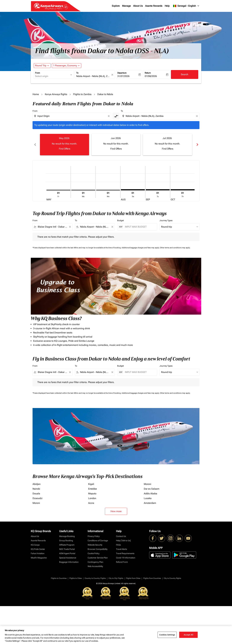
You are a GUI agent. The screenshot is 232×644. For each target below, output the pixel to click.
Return (148, 73)
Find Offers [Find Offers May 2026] (65, 149)
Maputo (92, 494)
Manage (126, 6)
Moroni (148, 484)
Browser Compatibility (98, 549)
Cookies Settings (167, 635)
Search (185, 74)
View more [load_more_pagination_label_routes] (116, 511)
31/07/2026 (123, 76)
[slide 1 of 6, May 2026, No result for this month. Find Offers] (65, 144)
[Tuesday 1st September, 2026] (158, 190)
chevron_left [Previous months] (35, 145)
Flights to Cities (76, 578)
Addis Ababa (150, 494)
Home (36, 94)
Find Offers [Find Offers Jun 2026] (116, 149)
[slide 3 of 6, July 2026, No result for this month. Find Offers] (167, 144)
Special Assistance (68, 558)
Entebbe (93, 489)
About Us (138, 6)
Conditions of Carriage (98, 541)
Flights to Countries (59, 578)
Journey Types (166, 220)
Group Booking (66, 541)
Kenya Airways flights (56, 94)
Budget (120, 220)
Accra (91, 503)
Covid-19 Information (126, 558)
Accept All (188, 635)
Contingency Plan (95, 562)
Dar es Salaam (152, 489)
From (38, 73)
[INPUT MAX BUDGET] (139, 227)
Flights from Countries (152, 578)
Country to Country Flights (95, 578)
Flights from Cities (133, 578)
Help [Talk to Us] (123, 541)
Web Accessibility (95, 566)
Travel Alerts (121, 549)
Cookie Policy (94, 553)
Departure (122, 73)
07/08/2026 (151, 76)
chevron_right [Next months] (197, 145)
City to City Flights (116, 578)
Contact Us (121, 536)
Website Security (95, 545)
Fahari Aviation (38, 553)
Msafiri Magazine (39, 558)
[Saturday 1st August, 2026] (133, 190)
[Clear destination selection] (197, 116)
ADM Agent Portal (67, 553)
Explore (116, 6)
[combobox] (52, 76)
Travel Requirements (125, 553)
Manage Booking (67, 536)
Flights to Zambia (82, 94)
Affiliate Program (67, 545)
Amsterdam (150, 503)
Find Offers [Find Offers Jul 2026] (168, 149)
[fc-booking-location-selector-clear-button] (113, 75)
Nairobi (36, 489)
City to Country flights (172, 578)
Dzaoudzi (38, 498)
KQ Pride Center (38, 549)
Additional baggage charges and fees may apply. (141, 248)
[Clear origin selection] (109, 116)
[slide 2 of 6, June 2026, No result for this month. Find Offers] (116, 144)
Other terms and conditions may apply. (175, 248)
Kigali (91, 484)
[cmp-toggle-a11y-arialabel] (116, 116)
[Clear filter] (70, 227)
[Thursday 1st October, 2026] (183, 190)
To (77, 73)
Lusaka (148, 498)
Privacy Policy (94, 536)
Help (167, 6)
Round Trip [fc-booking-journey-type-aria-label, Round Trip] (41, 66)
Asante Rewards (154, 6)
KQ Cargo (35, 545)
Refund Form (122, 562)
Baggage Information (69, 562)
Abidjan (37, 484)
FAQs (118, 545)
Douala (36, 494)
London (92, 498)
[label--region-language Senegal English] (186, 6)
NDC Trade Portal (67, 549)
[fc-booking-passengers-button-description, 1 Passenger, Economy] (65, 66)
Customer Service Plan (98, 558)
